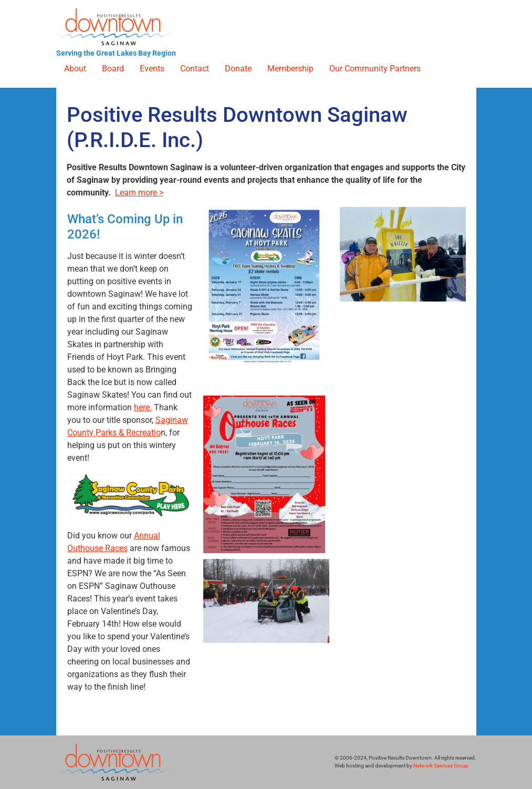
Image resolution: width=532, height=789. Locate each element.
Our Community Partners (375, 69)
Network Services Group (441, 766)
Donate (238, 69)
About (75, 69)
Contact (195, 69)
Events (152, 69)
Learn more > (139, 193)
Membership (290, 69)
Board (113, 69)
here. (143, 407)
